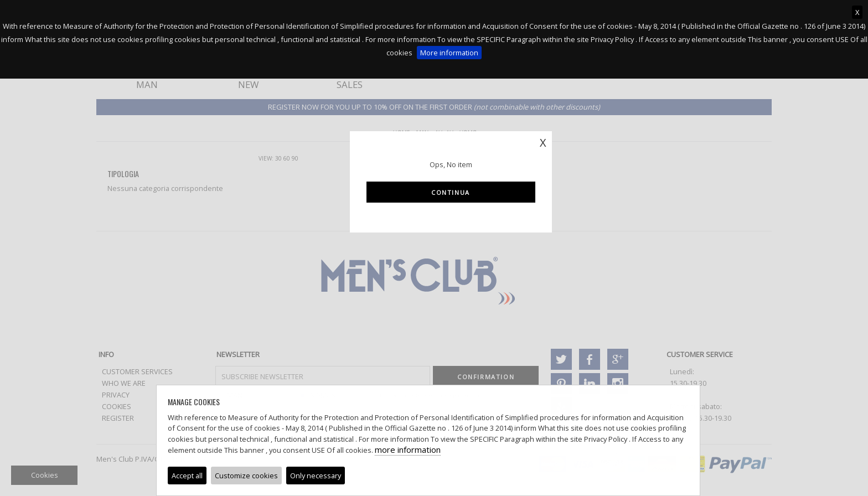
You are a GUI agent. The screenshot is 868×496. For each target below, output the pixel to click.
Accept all (187, 476)
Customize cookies (246, 476)
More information (449, 53)
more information (408, 449)
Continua (451, 192)
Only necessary (316, 476)
